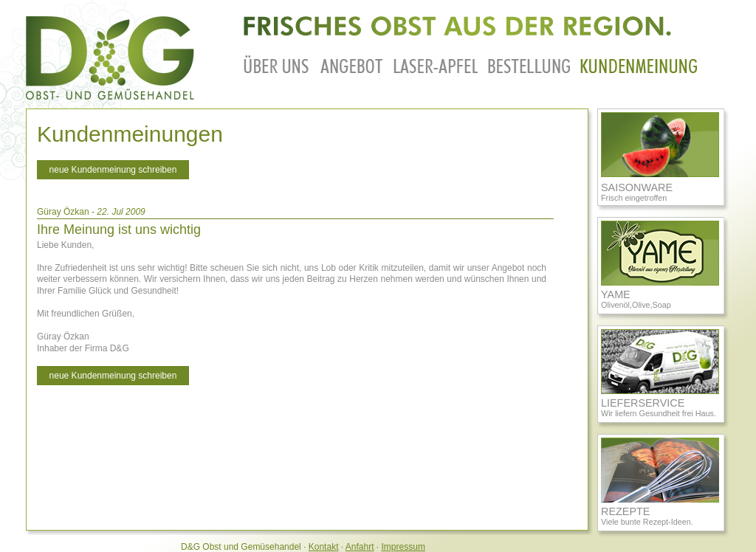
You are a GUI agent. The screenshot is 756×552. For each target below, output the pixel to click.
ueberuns (277, 64)
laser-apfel (436, 64)
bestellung (529, 64)
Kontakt (324, 547)
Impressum (403, 547)
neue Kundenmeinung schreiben (113, 170)
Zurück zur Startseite (111, 58)
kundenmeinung (639, 64)
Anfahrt (360, 547)
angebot (352, 64)
